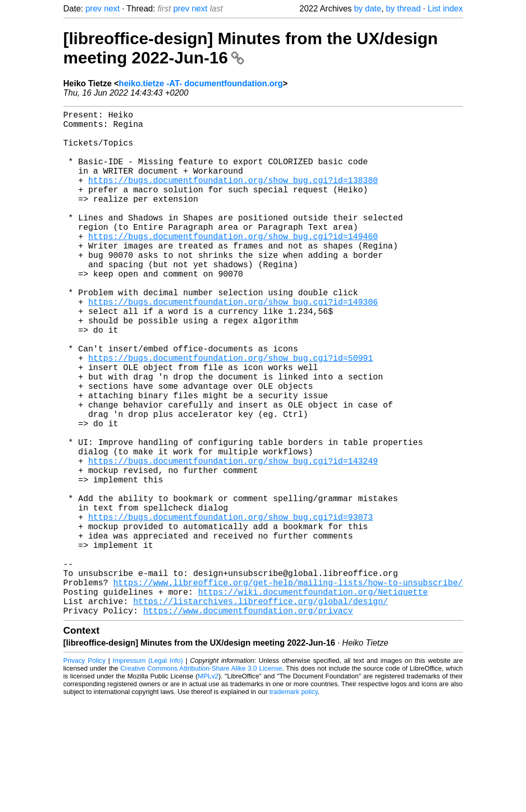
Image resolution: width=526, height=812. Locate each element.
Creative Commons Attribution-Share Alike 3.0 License (201, 781)
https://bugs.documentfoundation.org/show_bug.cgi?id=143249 (233, 540)
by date (367, 9)
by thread (403, 9)
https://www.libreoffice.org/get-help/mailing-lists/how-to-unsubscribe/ (288, 688)
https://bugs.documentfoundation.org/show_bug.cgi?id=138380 (233, 197)
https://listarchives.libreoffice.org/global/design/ (261, 711)
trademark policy (294, 804)
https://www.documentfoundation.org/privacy (248, 723)
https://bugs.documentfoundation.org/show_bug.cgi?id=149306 (233, 345)
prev (93, 9)
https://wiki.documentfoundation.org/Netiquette (313, 700)
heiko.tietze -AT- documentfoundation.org (201, 83)
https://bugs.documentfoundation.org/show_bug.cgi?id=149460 (233, 265)
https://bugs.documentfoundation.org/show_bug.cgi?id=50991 (231, 414)
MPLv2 (208, 788)
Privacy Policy (85, 773)
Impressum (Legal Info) (148, 773)
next (112, 9)
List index (445, 9)
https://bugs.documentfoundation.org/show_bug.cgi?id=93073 (231, 608)
